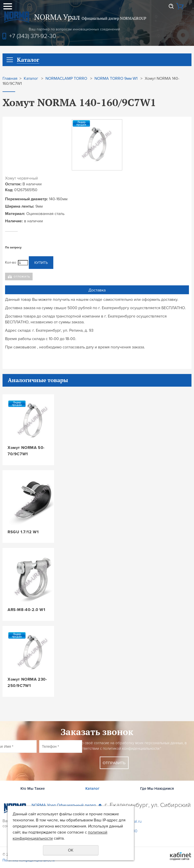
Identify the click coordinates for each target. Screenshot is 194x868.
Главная (10, 79)
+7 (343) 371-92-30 (33, 36)
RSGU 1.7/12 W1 (23, 532)
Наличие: (14, 221)
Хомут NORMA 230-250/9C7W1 (27, 683)
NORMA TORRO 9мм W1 (116, 79)
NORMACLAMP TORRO (66, 79)
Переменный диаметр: (26, 199)
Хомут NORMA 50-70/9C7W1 (26, 451)
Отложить (22, 276)
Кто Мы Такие (33, 788)
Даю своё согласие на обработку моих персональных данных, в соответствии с (131, 746)
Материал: (15, 214)
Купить (41, 263)
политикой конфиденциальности (131, 748)
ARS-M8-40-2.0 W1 (27, 610)
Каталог (31, 79)
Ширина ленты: (20, 206)
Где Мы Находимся (157, 788)
